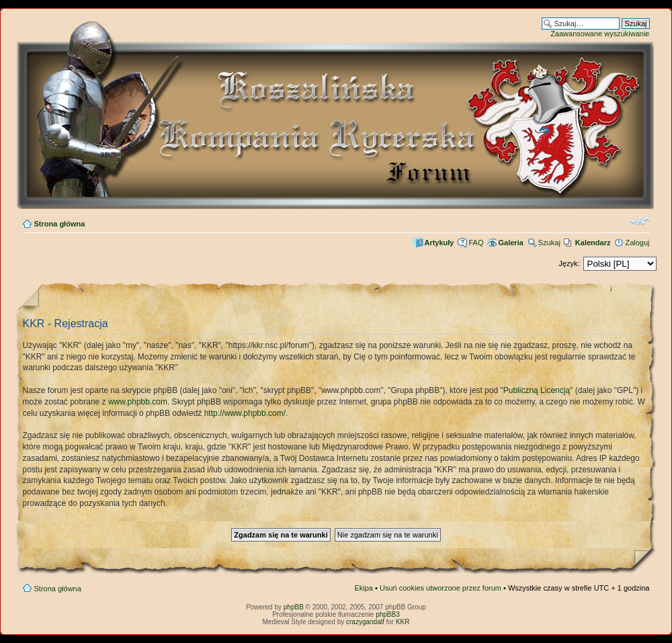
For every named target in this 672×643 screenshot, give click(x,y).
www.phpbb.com (138, 402)
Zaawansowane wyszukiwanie (600, 34)
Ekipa (364, 588)
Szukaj (549, 243)
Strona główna (60, 224)
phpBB (294, 607)
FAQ (476, 243)
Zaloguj (637, 243)
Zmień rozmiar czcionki (640, 221)
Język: (569, 263)
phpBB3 (388, 614)
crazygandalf (365, 622)
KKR (403, 622)
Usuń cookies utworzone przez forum (440, 588)
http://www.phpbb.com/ (245, 413)
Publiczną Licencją (537, 390)
